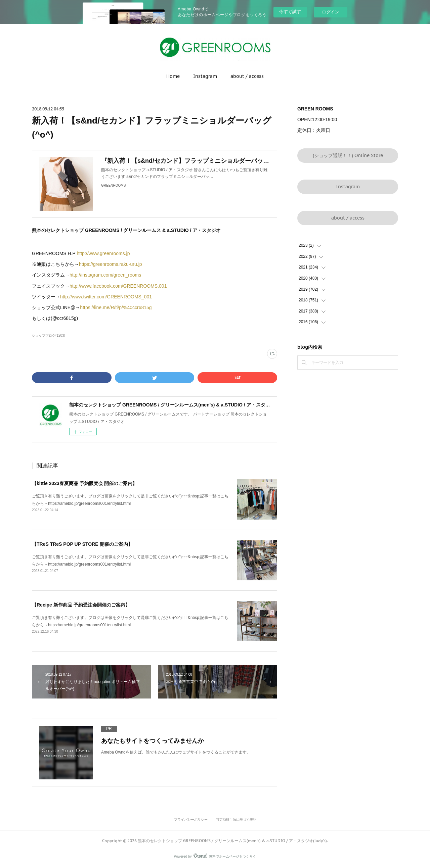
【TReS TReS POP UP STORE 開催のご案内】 (82, 544)
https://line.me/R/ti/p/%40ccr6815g (116, 307)
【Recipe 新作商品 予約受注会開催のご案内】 (81, 605)
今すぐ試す (290, 12)
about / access (247, 76)
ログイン (331, 12)
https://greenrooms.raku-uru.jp (111, 264)
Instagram (205, 76)
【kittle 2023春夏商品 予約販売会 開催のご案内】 (85, 483)
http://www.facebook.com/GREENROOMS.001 (118, 286)
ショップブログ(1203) (49, 335)
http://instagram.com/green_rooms (105, 275)
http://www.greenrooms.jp (103, 253)
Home (173, 76)
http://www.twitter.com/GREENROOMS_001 (106, 297)
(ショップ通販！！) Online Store (348, 155)
